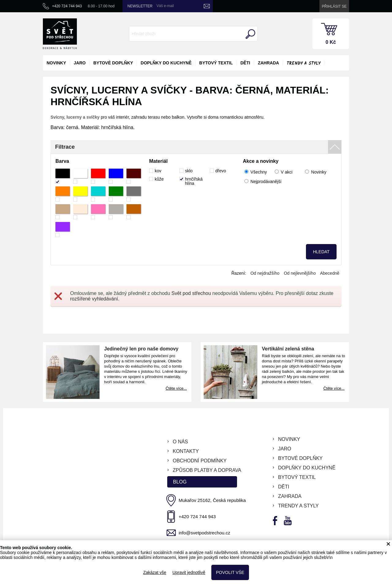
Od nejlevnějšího (300, 273)
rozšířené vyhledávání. (95, 299)
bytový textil (216, 63)
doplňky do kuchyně (166, 63)
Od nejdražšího (265, 273)
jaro (80, 63)
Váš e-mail (165, 6)
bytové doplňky (113, 63)
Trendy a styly (303, 63)
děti (245, 63)
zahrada (268, 63)
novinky (56, 63)
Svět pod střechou (191, 293)
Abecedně (330, 273)
